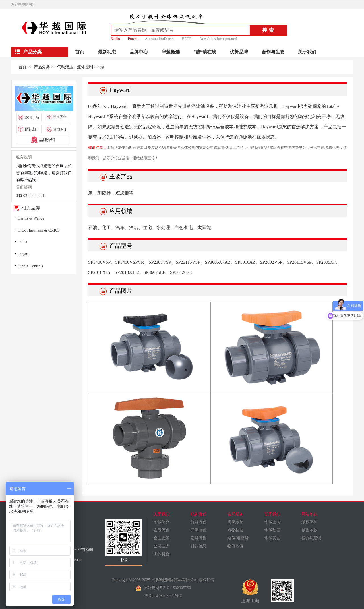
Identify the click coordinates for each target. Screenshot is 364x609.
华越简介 (162, 522)
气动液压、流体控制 (75, 67)
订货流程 (198, 522)
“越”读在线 (205, 52)
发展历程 (162, 530)
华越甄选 (171, 52)
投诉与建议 (311, 538)
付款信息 (198, 546)
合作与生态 (273, 52)
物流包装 (235, 546)
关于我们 (307, 52)
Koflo (115, 39)
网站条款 (309, 514)
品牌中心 (139, 52)
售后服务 (235, 514)
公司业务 (162, 546)
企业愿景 (162, 538)
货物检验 (235, 530)
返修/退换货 (238, 538)
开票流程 (198, 530)
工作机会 (162, 554)
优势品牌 (239, 52)
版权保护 (309, 522)
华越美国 (272, 538)
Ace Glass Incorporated (218, 39)
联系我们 (272, 514)
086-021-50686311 (31, 196)
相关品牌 (26, 208)
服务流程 (198, 514)
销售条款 (309, 530)
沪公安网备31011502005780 (163, 588)
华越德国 (272, 530)
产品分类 (42, 67)
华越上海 (272, 522)
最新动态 (107, 52)
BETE (187, 39)
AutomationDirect (159, 39)
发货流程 (198, 538)
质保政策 (235, 522)
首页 (80, 52)
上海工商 (250, 591)
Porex (132, 39)
